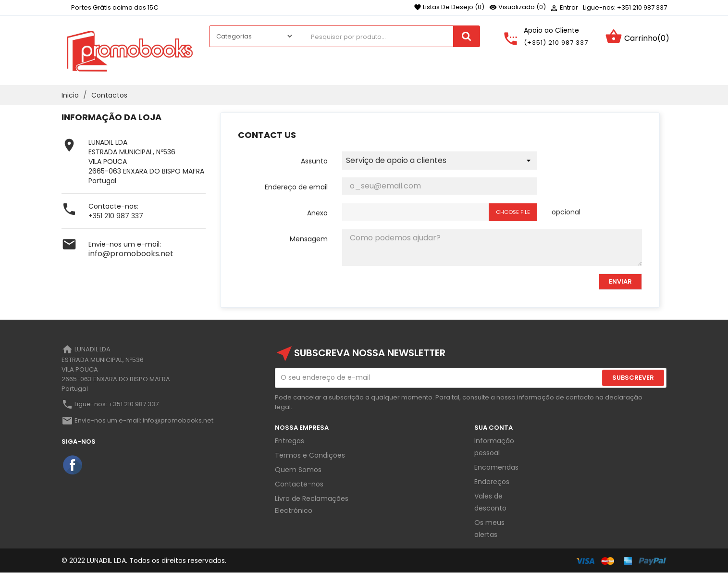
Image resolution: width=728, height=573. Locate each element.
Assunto (314, 161)
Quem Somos (298, 470)
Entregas (290, 441)
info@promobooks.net (131, 254)
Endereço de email (296, 187)
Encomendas (496, 467)
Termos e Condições (310, 455)
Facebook (73, 465)
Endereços (492, 482)
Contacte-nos (299, 484)
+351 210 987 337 (116, 216)
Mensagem (309, 239)
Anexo (317, 213)
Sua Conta (494, 428)
